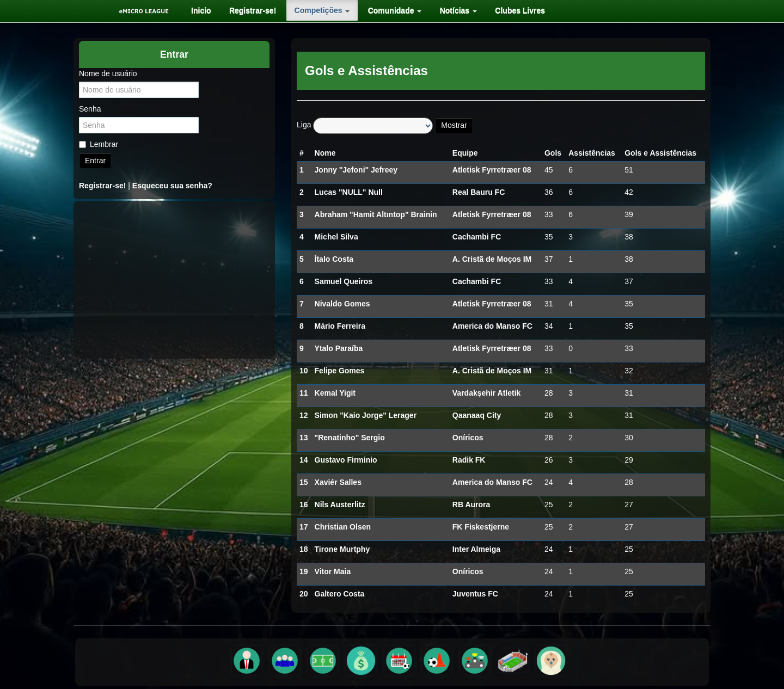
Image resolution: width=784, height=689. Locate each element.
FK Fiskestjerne (481, 527)
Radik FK (469, 460)
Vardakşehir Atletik (487, 393)
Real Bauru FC (479, 192)
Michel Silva (336, 237)
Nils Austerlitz (340, 505)
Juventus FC (475, 594)
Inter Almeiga (476, 549)
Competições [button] (317, 10)
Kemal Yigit (335, 393)
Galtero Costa (340, 594)
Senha (90, 109)
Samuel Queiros (344, 281)
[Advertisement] (174, 280)
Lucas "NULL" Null (349, 192)
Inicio (200, 10)
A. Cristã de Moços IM (492, 259)
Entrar (95, 161)
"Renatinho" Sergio (350, 438)
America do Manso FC (492, 326)
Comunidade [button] (388, 10)
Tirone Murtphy (342, 549)
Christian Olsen (343, 527)
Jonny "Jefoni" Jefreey (356, 170)
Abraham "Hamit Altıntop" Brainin (376, 214)
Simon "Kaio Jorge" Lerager (366, 415)
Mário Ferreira (340, 326)
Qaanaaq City (477, 415)
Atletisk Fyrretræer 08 (492, 170)
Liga (304, 125)
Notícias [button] (449, 10)
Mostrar (454, 125)
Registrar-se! (249, 10)
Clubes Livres (510, 10)
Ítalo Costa (334, 259)
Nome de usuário (108, 73)
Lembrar (99, 144)
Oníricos (468, 438)
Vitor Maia (333, 571)
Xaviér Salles (338, 482)
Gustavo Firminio (346, 460)
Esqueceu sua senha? (172, 186)
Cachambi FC (477, 237)
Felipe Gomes (340, 371)
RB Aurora (471, 505)
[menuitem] (200, 10)
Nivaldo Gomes (342, 304)
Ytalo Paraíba (339, 348)
